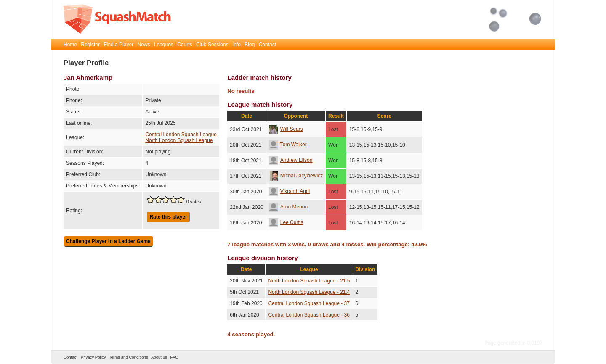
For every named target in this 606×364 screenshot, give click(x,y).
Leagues (164, 45)
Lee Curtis (286, 222)
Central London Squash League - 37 (309, 303)
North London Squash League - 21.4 (309, 292)
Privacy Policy (93, 357)
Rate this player (168, 217)
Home (70, 45)
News (144, 45)
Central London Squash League (181, 135)
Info (237, 45)
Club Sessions (212, 45)
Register (90, 45)
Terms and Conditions (129, 357)
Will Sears (286, 129)
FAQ (174, 357)
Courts (185, 45)
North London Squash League (179, 140)
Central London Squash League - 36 (309, 315)
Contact (267, 45)
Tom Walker (288, 145)
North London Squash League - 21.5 (309, 281)
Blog (250, 45)
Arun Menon (288, 207)
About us (159, 357)
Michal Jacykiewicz (296, 176)
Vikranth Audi (290, 191)
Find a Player (118, 45)
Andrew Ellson (291, 160)
